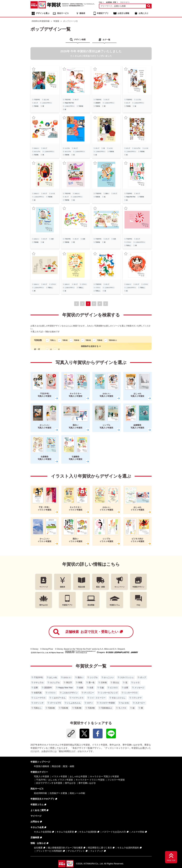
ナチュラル (39, 683)
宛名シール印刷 (77, 793)
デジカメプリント (76, 851)
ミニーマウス (40, 698)
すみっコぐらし (119, 698)
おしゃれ (46, 100)
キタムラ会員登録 (43, 832)
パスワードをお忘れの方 (114, 832)
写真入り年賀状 (42, 776)
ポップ (36, 103)
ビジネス (114, 688)
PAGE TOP (171, 860)
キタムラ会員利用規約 (128, 848)
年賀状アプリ (103, 13)
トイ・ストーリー (98, 698)
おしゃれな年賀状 (78, 776)
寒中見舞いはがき (87, 783)
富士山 (116, 683)
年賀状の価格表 (42, 766)
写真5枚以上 (107, 708)
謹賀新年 (98, 103)
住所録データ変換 (58, 793)
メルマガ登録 (138, 832)
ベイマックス (78, 698)
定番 (36, 688)
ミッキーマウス (131, 693)
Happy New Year (69, 103)
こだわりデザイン (47, 103)
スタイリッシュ (127, 677)
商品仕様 (56, 766)
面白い (107, 193)
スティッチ (39, 703)
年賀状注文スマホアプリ (43, 799)
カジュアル (37, 151)
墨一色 (92, 683)
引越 (102, 688)
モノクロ (122, 708)
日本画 (104, 683)
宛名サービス (63, 13)
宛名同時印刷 (40, 793)
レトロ (111, 148)
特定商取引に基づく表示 (100, 848)
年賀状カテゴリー (39, 772)
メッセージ (139, 688)
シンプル (139, 100)
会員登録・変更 (111, 2)
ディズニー (89, 693)
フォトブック (97, 851)
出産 (52, 239)
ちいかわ (125, 703)
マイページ (124, 2)
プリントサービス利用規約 (49, 851)
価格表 (82, 13)
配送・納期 (69, 766)
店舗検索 (88, 632)
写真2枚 (81, 106)
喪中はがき (70, 783)
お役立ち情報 (123, 13)
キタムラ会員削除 (88, 832)
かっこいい (109, 677)
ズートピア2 (55, 703)
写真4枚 (91, 708)
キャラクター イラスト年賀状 (90, 780)
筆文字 (69, 683)
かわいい (37, 148)
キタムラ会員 (37, 827)
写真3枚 (128, 106)
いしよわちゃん (74, 703)
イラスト (129, 242)
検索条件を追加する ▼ (91, 346)
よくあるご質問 (38, 810)
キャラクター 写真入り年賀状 (104, 776)
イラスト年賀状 (59, 776)
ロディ (90, 703)
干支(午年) (37, 100)
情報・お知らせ (38, 843)
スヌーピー (140, 703)
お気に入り (143, 13)
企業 (126, 688)
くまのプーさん (59, 698)
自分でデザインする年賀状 (49, 783)
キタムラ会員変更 (65, 832)
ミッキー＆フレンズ (109, 693)
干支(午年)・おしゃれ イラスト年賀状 (55, 780)
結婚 (81, 688)
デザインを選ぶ (43, 13)
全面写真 (38, 693)
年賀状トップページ (40, 762)
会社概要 (38, 848)
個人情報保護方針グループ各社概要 (65, 848)
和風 (80, 683)
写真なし (129, 245)
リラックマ (137, 698)
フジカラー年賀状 (107, 703)
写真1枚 (36, 106)
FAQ (100, 2)
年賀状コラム (37, 805)
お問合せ (35, 822)
